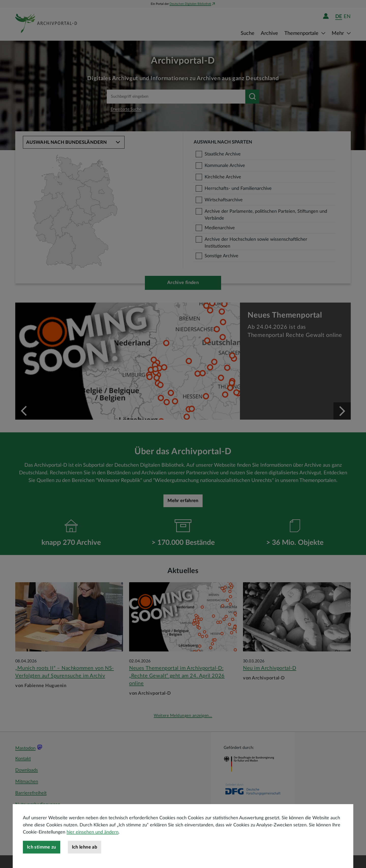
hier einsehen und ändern (93, 844)
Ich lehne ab (85, 859)
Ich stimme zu (42, 859)
